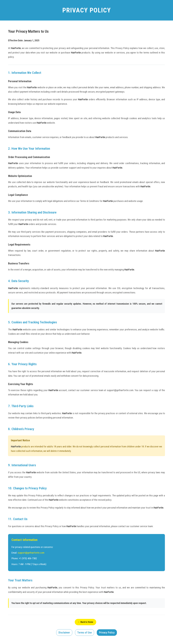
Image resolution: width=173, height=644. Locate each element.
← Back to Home (85, 622)
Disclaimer (64, 633)
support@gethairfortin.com (31, 553)
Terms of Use (85, 633)
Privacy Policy (107, 633)
